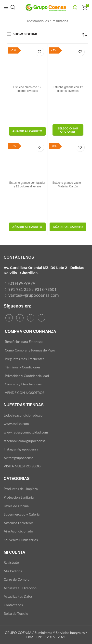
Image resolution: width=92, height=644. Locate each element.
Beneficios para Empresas (24, 342)
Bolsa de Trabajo (16, 613)
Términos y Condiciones (23, 367)
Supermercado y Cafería (22, 514)
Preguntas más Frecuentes (25, 359)
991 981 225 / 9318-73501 (33, 289)
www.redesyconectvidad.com (26, 432)
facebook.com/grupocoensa (25, 441)
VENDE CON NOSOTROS (25, 393)
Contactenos (13, 605)
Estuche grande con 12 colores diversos (68, 89)
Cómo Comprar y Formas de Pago (30, 350)
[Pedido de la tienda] (85, 35)
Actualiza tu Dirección (20, 588)
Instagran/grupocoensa (21, 449)
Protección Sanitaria (19, 497)
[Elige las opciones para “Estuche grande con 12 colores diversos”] (68, 130)
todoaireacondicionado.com (25, 415)
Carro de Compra (17, 579)
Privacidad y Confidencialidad (27, 376)
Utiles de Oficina (16, 506)
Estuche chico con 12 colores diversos (27, 89)
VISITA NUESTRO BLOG (22, 466)
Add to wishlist (40, 52)
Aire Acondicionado (18, 531)
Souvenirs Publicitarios (21, 540)
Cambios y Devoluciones (23, 384)
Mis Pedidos (13, 571)
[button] (27, 131)
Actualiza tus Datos (18, 596)
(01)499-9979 (22, 283)
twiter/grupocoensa (19, 458)
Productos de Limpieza (21, 489)
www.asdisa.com (16, 424)
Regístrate (11, 562)
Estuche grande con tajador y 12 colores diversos (27, 185)
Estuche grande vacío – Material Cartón (68, 185)
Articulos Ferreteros (19, 523)
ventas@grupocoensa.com (34, 295)
